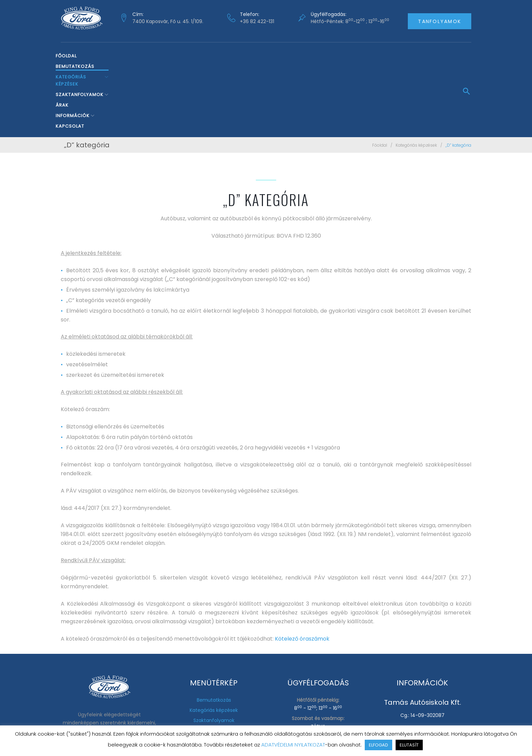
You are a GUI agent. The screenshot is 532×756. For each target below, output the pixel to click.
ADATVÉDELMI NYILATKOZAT (293, 745)
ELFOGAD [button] (378, 745)
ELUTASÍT (409, 745)
